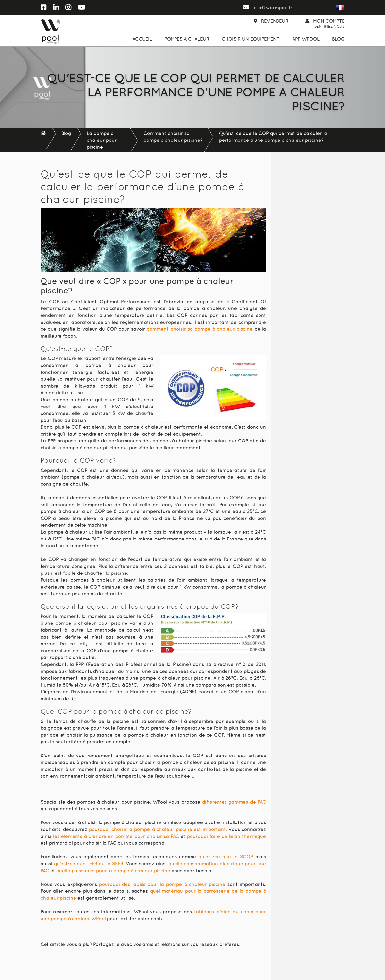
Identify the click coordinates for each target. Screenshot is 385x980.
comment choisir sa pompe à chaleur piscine (200, 329)
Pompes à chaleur (187, 39)
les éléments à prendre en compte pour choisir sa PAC (116, 836)
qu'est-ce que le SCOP (226, 857)
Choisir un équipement (251, 39)
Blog (338, 39)
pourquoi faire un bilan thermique (226, 836)
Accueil (142, 39)
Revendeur (271, 21)
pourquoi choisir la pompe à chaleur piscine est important (157, 829)
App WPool (306, 39)
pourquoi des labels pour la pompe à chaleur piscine (162, 884)
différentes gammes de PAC (234, 802)
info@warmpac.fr (268, 8)
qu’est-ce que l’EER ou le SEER (89, 864)
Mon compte (325, 24)
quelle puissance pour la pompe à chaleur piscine (113, 871)
